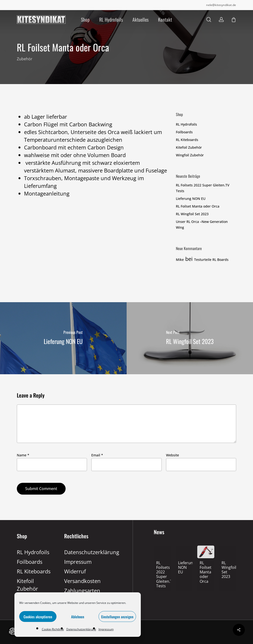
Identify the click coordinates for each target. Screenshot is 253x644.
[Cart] (234, 20)
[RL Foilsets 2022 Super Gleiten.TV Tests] (162, 575)
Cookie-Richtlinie (53, 629)
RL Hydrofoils (186, 124)
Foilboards (184, 132)
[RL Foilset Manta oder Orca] (206, 573)
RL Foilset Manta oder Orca (198, 206)
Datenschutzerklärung (81, 629)
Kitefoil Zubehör (189, 147)
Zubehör (25, 59)
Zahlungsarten (82, 590)
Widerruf (75, 571)
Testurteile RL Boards (211, 260)
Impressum (106, 629)
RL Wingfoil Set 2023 (192, 214)
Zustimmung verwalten (13, 631)
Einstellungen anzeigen (117, 617)
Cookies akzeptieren (38, 617)
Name (23, 455)
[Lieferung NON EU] (63, 338)
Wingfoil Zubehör (190, 155)
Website (173, 455)
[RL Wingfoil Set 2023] (190, 338)
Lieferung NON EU (191, 199)
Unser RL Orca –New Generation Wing (202, 224)
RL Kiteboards (187, 140)
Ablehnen (78, 617)
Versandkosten (82, 581)
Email (97, 455)
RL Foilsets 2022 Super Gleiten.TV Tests (203, 188)
